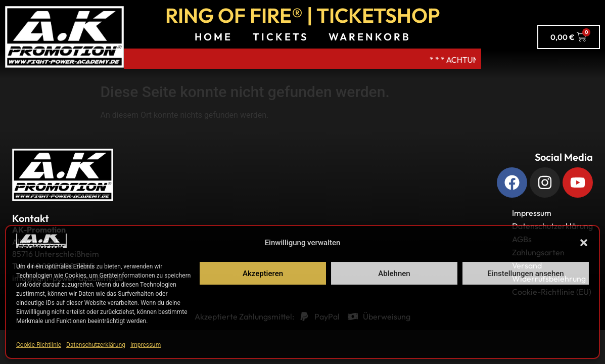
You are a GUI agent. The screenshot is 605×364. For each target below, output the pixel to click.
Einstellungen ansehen (525, 274)
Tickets (281, 37)
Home (214, 37)
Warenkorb (370, 37)
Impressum (146, 345)
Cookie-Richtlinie (39, 345)
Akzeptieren (263, 274)
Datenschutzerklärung (96, 345)
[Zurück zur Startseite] (63, 175)
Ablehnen (394, 274)
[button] (584, 243)
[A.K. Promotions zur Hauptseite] (64, 37)
